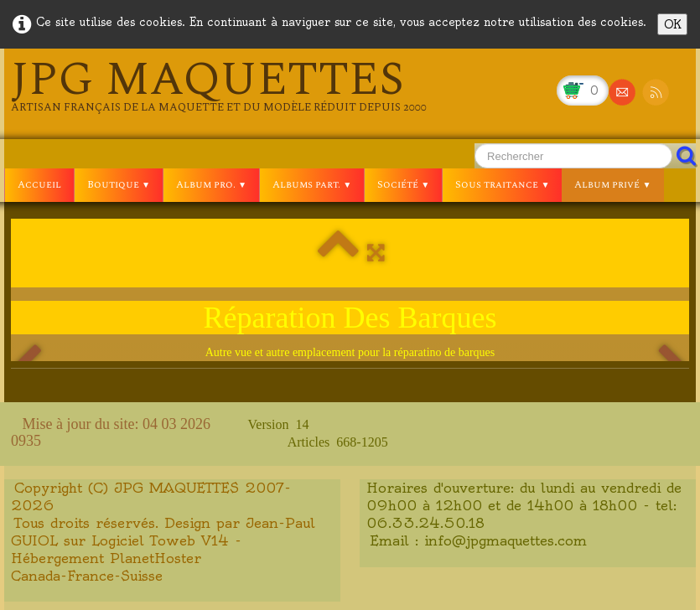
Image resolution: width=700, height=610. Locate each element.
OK (672, 24)
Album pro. (211, 185)
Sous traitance (502, 185)
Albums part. (312, 185)
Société (403, 185)
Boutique (119, 185)
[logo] (219, 85)
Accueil (39, 185)
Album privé (612, 185)
